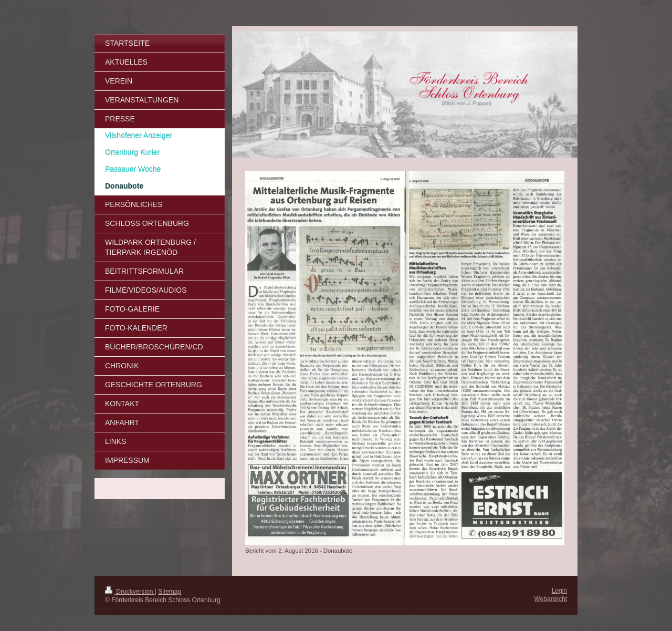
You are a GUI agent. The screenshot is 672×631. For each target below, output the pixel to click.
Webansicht (551, 599)
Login (559, 591)
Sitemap (170, 592)
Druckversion (130, 592)
